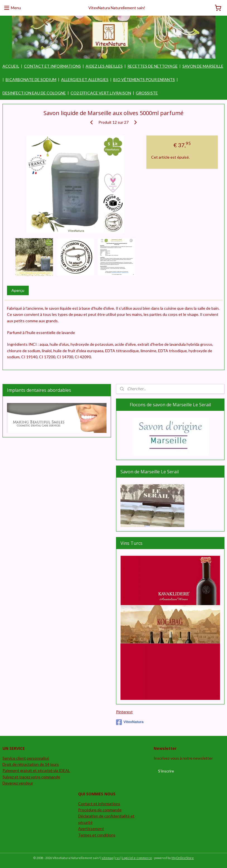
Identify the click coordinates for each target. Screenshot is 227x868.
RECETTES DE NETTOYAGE (153, 66)
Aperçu (18, 290)
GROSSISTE (147, 93)
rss (118, 858)
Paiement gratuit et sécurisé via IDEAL (36, 770)
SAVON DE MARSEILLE (203, 66)
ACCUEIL (11, 66)
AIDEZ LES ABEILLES (104, 66)
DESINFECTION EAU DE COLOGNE (34, 93)
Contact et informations (99, 804)
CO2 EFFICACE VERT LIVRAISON (101, 93)
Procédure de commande (100, 810)
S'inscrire (166, 771)
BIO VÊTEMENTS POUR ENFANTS (144, 79)
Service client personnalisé (26, 758)
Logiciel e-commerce (137, 858)
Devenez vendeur (18, 783)
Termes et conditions (97, 835)
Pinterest (124, 712)
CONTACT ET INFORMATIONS (52, 66)
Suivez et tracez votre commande (31, 777)
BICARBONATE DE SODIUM (31, 79)
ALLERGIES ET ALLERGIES (85, 79)
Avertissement (91, 828)
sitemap (108, 858)
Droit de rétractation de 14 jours (31, 764)
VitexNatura (130, 722)
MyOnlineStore (183, 858)
